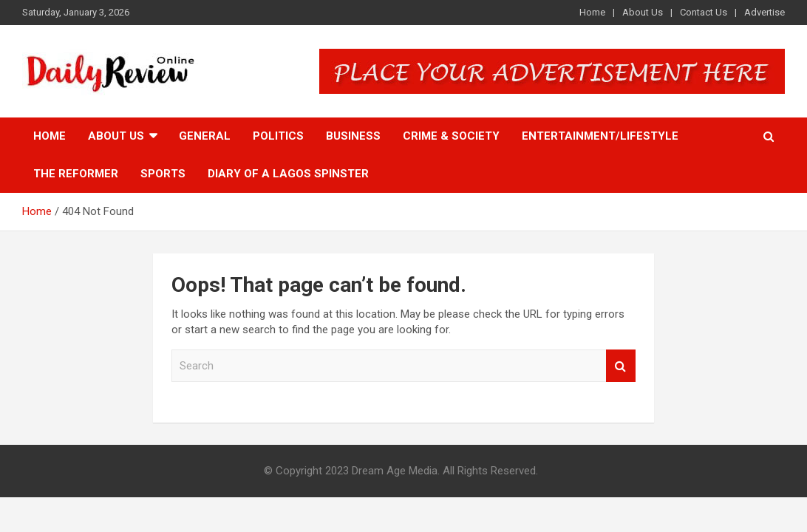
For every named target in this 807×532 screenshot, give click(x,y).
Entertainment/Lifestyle (600, 136)
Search (621, 366)
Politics (278, 136)
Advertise (765, 12)
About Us (643, 12)
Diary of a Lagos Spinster (288, 174)
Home (592, 12)
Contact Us (704, 12)
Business (353, 136)
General (205, 136)
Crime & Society (451, 136)
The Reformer (76, 174)
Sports (163, 174)
